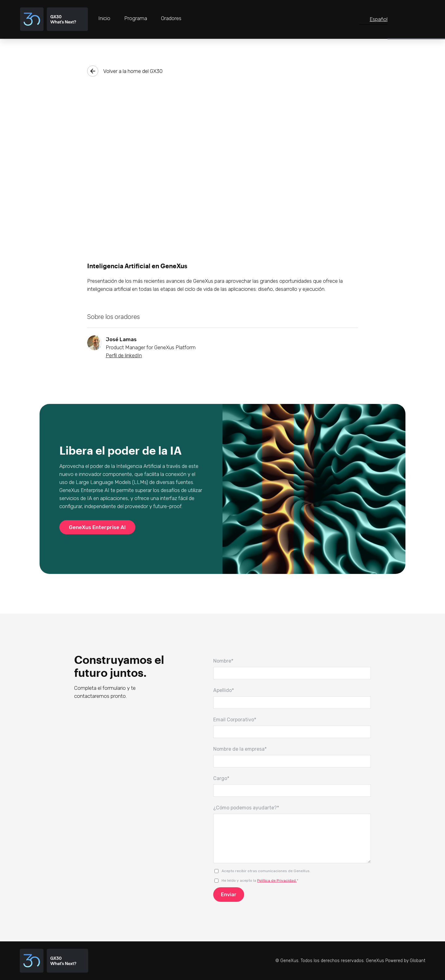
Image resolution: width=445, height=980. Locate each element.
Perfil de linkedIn (124, 355)
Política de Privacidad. (277, 880)
